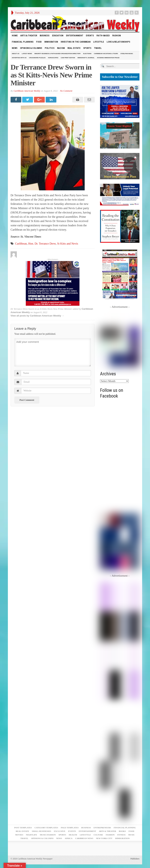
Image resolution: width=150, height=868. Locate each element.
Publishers (135, 859)
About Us (16, 54)
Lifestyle (99, 42)
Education (58, 36)
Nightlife (32, 835)
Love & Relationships (118, 42)
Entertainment (75, 36)
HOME (15, 36)
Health (73, 835)
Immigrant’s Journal (86, 58)
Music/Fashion (48, 835)
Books (122, 831)
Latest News (27, 54)
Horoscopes (53, 58)
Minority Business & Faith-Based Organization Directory (58, 54)
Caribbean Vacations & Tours (106, 54)
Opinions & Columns (31, 48)
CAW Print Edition (68, 58)
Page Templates (70, 828)
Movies (19, 835)
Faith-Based (103, 36)
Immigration (51, 42)
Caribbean (21, 244)
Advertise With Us (19, 58)
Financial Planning (23, 42)
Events (90, 36)
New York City (104, 838)
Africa (69, 838)
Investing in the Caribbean (76, 42)
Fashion (117, 36)
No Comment (66, 91)
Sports (87, 48)
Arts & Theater (29, 36)
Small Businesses (42, 831)
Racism (61, 48)
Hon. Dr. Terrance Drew (42, 244)
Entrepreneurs (102, 828)
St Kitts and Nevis (68, 244)
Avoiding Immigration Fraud (108, 58)
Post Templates (23, 828)
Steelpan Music (127, 54)
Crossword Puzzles (37, 58)
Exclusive (60, 831)
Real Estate (74, 48)
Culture (98, 835)
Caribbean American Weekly (27, 91)
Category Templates (46, 828)
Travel (98, 48)
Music (131, 835)
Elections (87, 54)
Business (45, 36)
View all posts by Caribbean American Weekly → (37, 316)
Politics (50, 48)
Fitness (121, 835)
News (15, 48)
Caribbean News (84, 838)
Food (39, 42)
